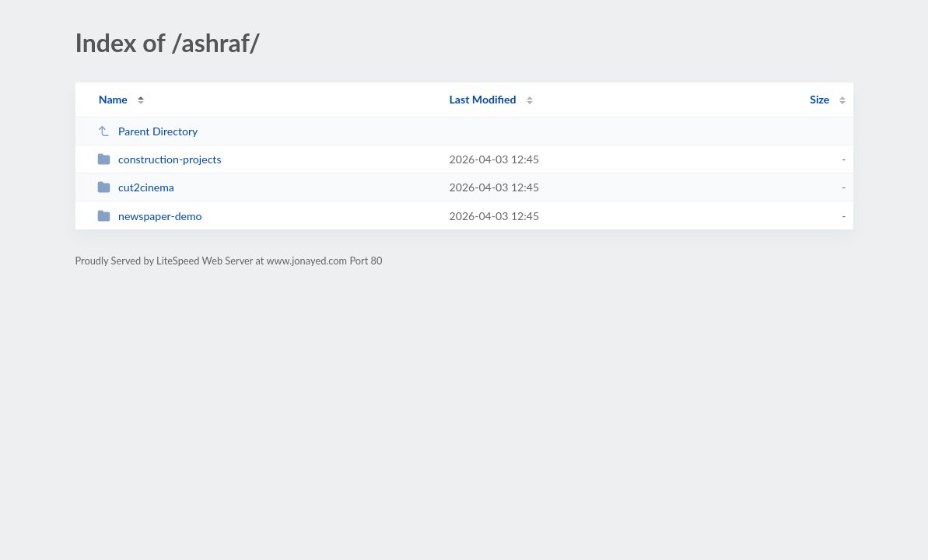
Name (113, 99)
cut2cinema (136, 187)
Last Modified (483, 99)
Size (819, 99)
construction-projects (159, 159)
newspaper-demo (150, 216)
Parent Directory (148, 131)
